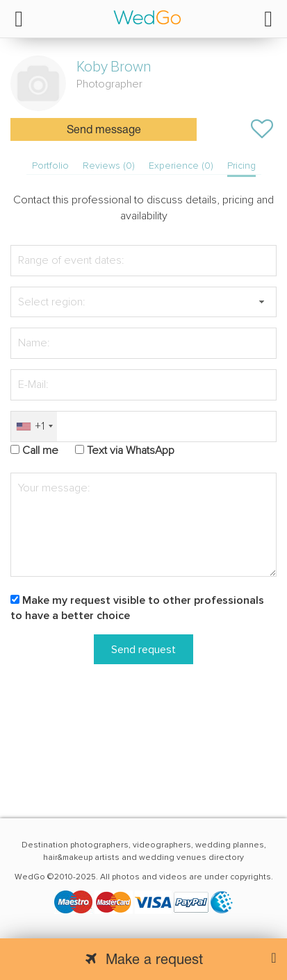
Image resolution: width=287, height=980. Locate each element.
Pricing (241, 166)
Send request (143, 650)
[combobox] (34, 426)
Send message (104, 130)
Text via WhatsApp (131, 450)
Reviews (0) (109, 166)
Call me (40, 450)
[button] (261, 302)
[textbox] (143, 302)
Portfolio (50, 166)
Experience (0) (181, 166)
